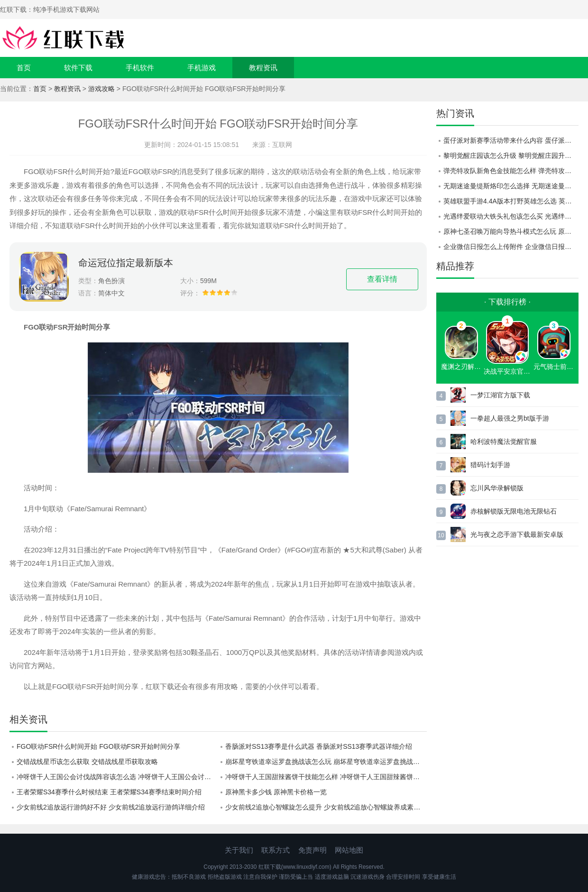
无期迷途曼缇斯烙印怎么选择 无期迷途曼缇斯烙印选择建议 (511, 186)
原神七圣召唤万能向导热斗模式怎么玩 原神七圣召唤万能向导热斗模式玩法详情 (511, 231)
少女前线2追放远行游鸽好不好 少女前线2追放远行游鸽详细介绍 (111, 807)
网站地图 (349, 850)
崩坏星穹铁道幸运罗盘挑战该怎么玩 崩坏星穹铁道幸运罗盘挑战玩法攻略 (326, 762)
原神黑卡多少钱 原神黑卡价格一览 (276, 792)
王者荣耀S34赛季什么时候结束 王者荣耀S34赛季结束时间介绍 (109, 792)
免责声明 (312, 850)
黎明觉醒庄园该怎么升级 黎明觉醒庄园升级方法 (511, 156)
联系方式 (276, 850)
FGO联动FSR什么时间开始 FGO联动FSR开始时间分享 (98, 746)
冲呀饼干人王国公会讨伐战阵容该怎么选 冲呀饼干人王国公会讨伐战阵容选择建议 (117, 777)
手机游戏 (202, 68)
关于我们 (239, 850)
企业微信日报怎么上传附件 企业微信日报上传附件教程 (511, 247)
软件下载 (78, 68)
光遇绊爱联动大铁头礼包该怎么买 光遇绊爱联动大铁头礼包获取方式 (511, 216)
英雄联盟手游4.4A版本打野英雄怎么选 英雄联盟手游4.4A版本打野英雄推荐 (511, 201)
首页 (24, 68)
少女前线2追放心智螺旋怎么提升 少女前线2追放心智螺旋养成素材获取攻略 (326, 807)
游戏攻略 (101, 89)
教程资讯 (263, 68)
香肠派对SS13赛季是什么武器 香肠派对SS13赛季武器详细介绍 (319, 746)
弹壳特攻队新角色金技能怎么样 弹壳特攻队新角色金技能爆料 (511, 171)
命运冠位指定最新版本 (126, 263)
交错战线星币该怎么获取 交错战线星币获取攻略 (87, 762)
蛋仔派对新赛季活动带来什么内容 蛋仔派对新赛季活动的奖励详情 (511, 140)
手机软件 (140, 68)
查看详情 (382, 279)
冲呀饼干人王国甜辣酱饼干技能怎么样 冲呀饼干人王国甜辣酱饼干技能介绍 (326, 777)
